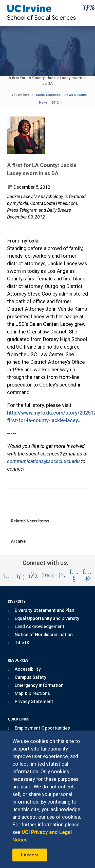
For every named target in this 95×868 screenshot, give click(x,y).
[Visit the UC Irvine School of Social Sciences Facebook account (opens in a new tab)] (33, 576)
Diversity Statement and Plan (41, 610)
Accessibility (24, 669)
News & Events (75, 95)
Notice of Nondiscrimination (40, 634)
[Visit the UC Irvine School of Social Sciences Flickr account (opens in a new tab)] (87, 576)
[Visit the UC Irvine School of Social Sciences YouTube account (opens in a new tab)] (74, 576)
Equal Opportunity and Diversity (44, 618)
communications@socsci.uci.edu (43, 461)
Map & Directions (29, 693)
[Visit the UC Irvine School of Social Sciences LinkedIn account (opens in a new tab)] (20, 576)
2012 (55, 102)
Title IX (19, 643)
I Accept (30, 855)
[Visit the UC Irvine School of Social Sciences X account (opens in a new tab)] (62, 576)
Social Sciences (48, 95)
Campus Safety (27, 677)
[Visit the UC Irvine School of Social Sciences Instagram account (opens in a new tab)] (8, 576)
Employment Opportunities (39, 728)
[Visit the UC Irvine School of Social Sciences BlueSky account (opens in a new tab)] (48, 576)
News (43, 102)
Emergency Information (36, 685)
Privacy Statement (31, 701)
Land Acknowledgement (36, 626)
